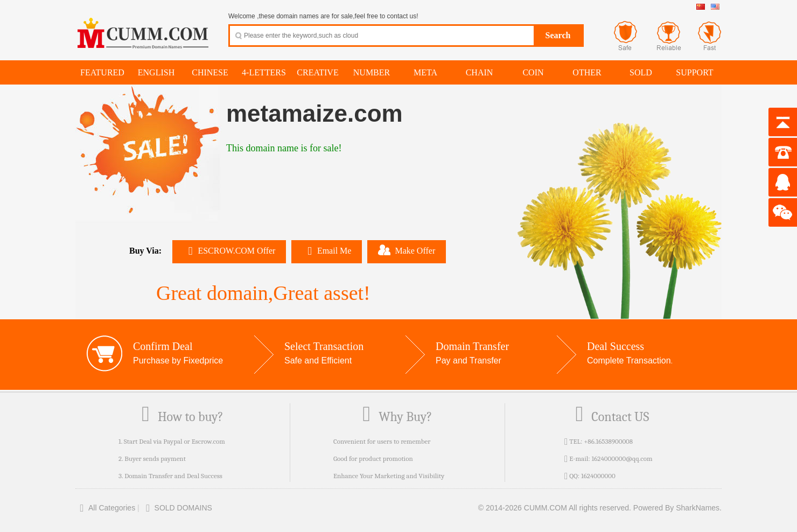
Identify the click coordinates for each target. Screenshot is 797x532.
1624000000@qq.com (622, 458)
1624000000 (598, 476)
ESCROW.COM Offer (229, 251)
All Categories (105, 508)
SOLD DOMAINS (177, 508)
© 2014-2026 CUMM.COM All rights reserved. (555, 508)
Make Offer (407, 250)
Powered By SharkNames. (677, 508)
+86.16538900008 (608, 441)
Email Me (327, 251)
